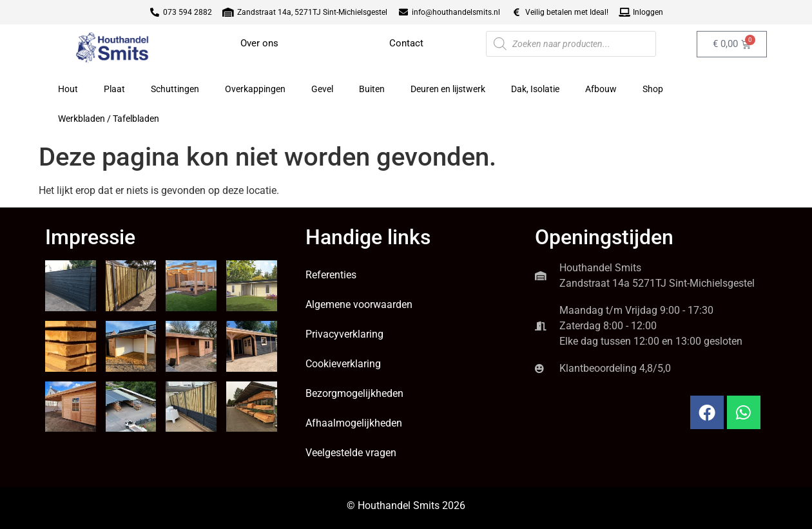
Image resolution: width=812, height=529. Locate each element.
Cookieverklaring (343, 364)
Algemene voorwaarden (359, 304)
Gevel (322, 89)
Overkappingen (255, 89)
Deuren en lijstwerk (448, 89)
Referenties (331, 275)
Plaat (114, 89)
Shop (653, 89)
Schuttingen (175, 89)
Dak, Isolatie (535, 89)
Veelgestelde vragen (351, 453)
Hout (68, 89)
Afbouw (601, 89)
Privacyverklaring (344, 334)
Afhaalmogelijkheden (354, 423)
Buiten (372, 89)
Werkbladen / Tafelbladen (109, 119)
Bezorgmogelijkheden (354, 393)
